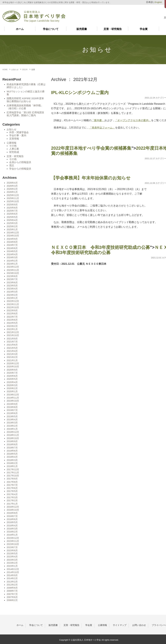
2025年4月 (12, 220)
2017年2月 (12, 500)
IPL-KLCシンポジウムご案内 (80, 93)
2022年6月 (12, 320)
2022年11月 (13, 304)
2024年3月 (12, 257)
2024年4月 (12, 254)
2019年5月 (12, 416)
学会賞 (144, 29)
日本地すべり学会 (34, 16)
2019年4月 (12, 420)
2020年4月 (12, 382)
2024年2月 (12, 261)
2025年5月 (12, 217)
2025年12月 (13, 195)
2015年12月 (13, 538)
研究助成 (14, 152)
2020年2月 (12, 388)
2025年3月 (12, 223)
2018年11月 (13, 435)
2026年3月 (12, 186)
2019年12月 (13, 395)
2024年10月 (13, 236)
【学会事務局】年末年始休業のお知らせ (91, 178)
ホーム (20, 29)
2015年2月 (12, 563)
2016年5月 (12, 522)
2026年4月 (12, 183)
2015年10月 (13, 544)
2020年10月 (13, 367)
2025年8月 (12, 208)
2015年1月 (12, 566)
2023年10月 (13, 273)
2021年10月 (13, 335)
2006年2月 (12, 600)
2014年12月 (13, 569)
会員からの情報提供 (20, 162)
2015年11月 (13, 541)
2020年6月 (12, 376)
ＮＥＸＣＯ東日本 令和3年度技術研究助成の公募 (101, 247)
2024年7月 (12, 245)
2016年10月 (13, 510)
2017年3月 (12, 497)
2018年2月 (12, 463)
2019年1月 (12, 429)
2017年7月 (12, 485)
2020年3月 (12, 385)
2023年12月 (13, 267)
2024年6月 (12, 248)
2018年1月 (12, 466)
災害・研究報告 (113, 29)
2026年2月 (12, 189)
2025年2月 (12, 226)
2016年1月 (12, 535)
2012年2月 (12, 585)
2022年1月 (12, 329)
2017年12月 (13, 469)
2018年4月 (12, 457)
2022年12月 (13, 301)
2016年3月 (12, 529)
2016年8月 (12, 513)
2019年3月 (12, 423)
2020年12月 (13, 363)
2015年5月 (12, 554)
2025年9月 (12, 205)
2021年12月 (13, 332)
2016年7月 (12, 516)
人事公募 (14, 149)
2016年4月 (12, 526)
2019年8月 (12, 407)
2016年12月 (13, 507)
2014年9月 (12, 575)
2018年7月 (12, 448)
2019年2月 (12, 426)
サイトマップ (120, 625)
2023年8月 (12, 276)
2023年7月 (12, 279)
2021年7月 (12, 342)
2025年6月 (12, 214)
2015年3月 (12, 560)
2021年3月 (12, 354)
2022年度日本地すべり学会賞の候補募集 (91, 148)
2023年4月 (12, 289)
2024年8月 (12, 242)
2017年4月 (12, 494)
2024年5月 (12, 251)
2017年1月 (12, 504)
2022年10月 (13, 307)
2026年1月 (12, 192)
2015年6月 (12, 550)
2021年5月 (12, 348)
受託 (12, 165)
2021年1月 (12, 360)
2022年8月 (12, 314)
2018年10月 (13, 438)
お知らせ (12, 129)
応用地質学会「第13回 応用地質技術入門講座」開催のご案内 (25, 114)
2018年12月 (13, 432)
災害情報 (14, 139)
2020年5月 (12, 379)
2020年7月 (12, 373)
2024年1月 (12, 264)
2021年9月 (12, 339)
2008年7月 (12, 591)
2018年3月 (12, 460)
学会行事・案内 (18, 135)
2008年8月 (12, 588)
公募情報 (12, 143)
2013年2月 (12, 582)
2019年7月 (12, 410)
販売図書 (82, 29)
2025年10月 (13, 201)
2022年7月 (12, 317)
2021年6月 (12, 345)
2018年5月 (12, 454)
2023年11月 (13, 270)
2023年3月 (12, 292)
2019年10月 (13, 401)
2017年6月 (12, 488)
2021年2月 (12, 357)
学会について (51, 29)
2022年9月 (12, 310)
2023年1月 (12, 298)
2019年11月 (13, 398)
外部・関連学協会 (19, 132)
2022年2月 (12, 326)
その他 (13, 146)
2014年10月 (13, 572)
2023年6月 (12, 282)
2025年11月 (13, 198)
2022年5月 (12, 323)
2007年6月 (12, 597)
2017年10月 (13, 476)
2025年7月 (12, 211)
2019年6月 (12, 413)
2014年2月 (12, 578)
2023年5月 (12, 286)
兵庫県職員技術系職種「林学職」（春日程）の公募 (25, 107)
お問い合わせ (139, 625)
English (158, 2)
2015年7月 (12, 547)
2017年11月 (13, 473)
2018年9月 (12, 441)
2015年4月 (12, 557)
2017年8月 (12, 482)
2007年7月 (12, 594)
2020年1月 (12, 391)
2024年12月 (13, 233)
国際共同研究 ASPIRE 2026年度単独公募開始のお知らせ (25, 100)
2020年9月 (12, 370)
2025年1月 (12, 229)
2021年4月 (12, 351)
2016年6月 (12, 519)
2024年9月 (12, 239)
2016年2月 (12, 532)
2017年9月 (12, 479)
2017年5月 (12, 491)
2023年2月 (12, 295)
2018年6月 (12, 451)
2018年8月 (12, 444)
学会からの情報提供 (20, 169)
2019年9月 (12, 404)
